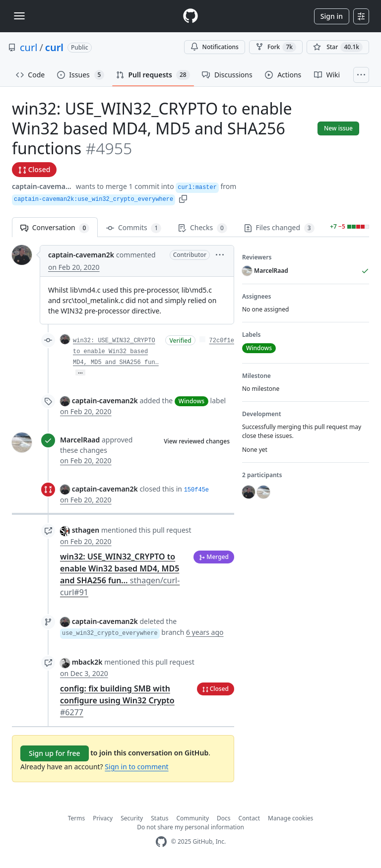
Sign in (332, 16)
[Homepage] (190, 16)
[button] (183, 198)
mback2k (87, 662)
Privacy (103, 818)
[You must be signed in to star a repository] (338, 47)
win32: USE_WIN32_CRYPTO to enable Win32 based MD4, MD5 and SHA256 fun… (116, 352)
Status (159, 818)
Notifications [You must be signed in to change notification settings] (215, 47)
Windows (191, 401)
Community (192, 818)
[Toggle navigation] (19, 16)
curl (29, 47)
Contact (249, 818)
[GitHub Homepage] (161, 842)
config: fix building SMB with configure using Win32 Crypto (117, 700)
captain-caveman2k (43, 186)
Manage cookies (290, 818)
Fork (276, 47)
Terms (77, 818)
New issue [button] (338, 128)
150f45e (196, 490)
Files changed (279, 228)
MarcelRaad (80, 440)
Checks (202, 228)
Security (132, 818)
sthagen (86, 530)
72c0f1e (222, 341)
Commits (134, 228)
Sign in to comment (136, 767)
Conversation (55, 228)
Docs (224, 818)
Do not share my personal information (190, 827)
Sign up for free (55, 753)
